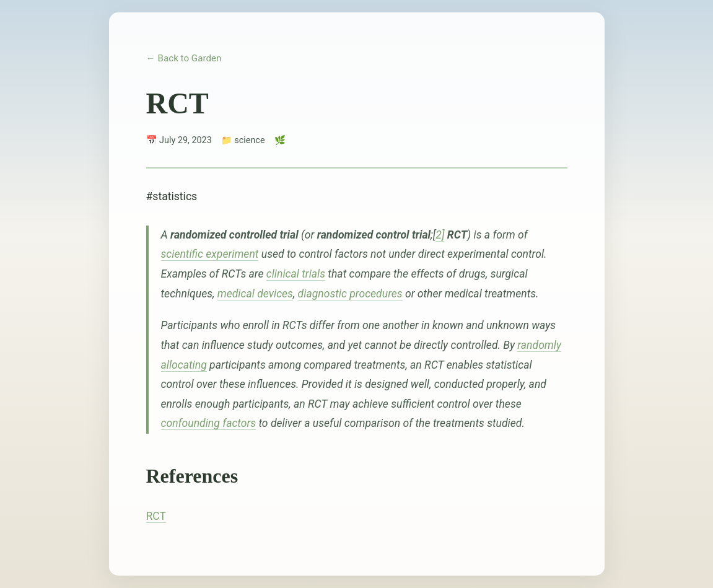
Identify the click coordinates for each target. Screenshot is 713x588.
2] (440, 235)
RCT (156, 516)
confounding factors (209, 423)
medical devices (255, 294)
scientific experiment (210, 254)
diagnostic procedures (350, 294)
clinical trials (296, 274)
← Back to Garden (184, 58)
